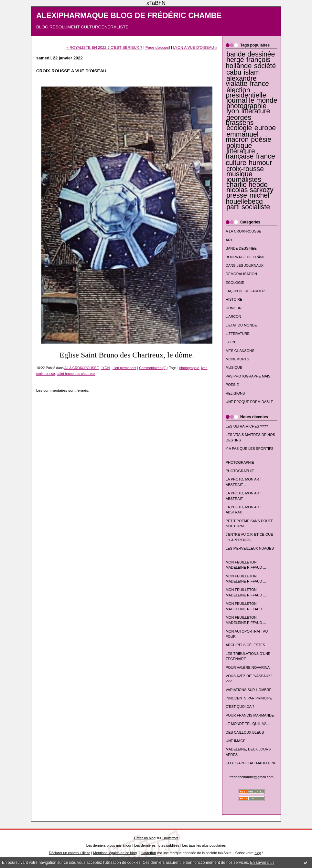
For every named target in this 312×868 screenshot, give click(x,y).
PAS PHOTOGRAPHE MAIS (248, 376)
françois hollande (248, 63)
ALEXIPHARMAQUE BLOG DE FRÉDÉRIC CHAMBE (129, 15)
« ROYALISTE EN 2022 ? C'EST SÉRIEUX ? (104, 47)
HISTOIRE (234, 299)
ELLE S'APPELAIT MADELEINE (251, 763)
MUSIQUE (234, 367)
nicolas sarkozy (250, 190)
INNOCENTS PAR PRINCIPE (249, 698)
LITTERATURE (238, 334)
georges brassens (240, 120)
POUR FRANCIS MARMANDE (250, 715)
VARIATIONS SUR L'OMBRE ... (251, 690)
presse (237, 195)
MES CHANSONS (240, 351)
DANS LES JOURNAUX (245, 265)
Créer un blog (145, 838)
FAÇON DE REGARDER (245, 291)
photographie (246, 106)
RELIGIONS (235, 393)
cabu (234, 72)
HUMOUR (234, 308)
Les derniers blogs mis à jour (109, 845)
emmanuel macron (242, 137)
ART (229, 240)
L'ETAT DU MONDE (241, 325)
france (259, 84)
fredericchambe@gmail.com (252, 777)
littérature (256, 111)
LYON (230, 342)
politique (239, 146)
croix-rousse (245, 169)
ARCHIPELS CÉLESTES (245, 645)
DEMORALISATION (241, 274)
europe (265, 128)
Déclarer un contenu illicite (70, 853)
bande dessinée (251, 54)
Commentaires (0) (153, 368)
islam (252, 72)
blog (258, 853)
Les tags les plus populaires (204, 845)
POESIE (232, 385)
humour (260, 163)
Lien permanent (124, 368)
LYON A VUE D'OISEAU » (195, 47)
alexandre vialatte (241, 81)
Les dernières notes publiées (157, 845)
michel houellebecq (247, 198)
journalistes (244, 180)
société (265, 66)
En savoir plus (262, 863)
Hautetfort (170, 838)
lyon (233, 111)
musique (239, 174)
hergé (235, 60)
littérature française (240, 154)
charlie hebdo (247, 185)
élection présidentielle (246, 93)
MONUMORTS (237, 359)
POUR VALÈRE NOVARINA (248, 667)
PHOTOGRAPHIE (240, 462)
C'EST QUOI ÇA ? (240, 707)
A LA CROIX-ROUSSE (243, 231)
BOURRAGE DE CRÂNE (245, 257)
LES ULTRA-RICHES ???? (247, 426)
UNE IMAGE (236, 741)
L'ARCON (233, 316)
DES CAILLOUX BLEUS (245, 732)
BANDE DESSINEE (241, 248)
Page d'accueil (158, 47)
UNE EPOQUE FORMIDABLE (249, 402)
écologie (239, 128)
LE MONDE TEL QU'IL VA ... (248, 724)
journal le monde (252, 100)
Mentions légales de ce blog (115, 853)
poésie (261, 139)
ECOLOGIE (235, 283)
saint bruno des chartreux (76, 374)
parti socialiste (248, 207)
